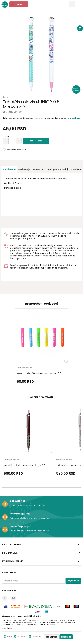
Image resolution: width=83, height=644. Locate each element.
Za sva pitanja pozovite (21, 505)
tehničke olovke (25, 368)
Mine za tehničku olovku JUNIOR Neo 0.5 (39, 373)
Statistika (22, 637)
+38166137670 (39, 505)
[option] (41, 55)
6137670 (46, 236)
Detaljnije (75, 118)
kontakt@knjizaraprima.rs (23, 238)
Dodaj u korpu (36, 141)
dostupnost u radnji (58, 169)
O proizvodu (9, 169)
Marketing (37, 637)
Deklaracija (24, 169)
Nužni (10, 637)
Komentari (39, 169)
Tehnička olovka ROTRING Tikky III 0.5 (25, 465)
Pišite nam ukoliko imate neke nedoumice (29, 518)
